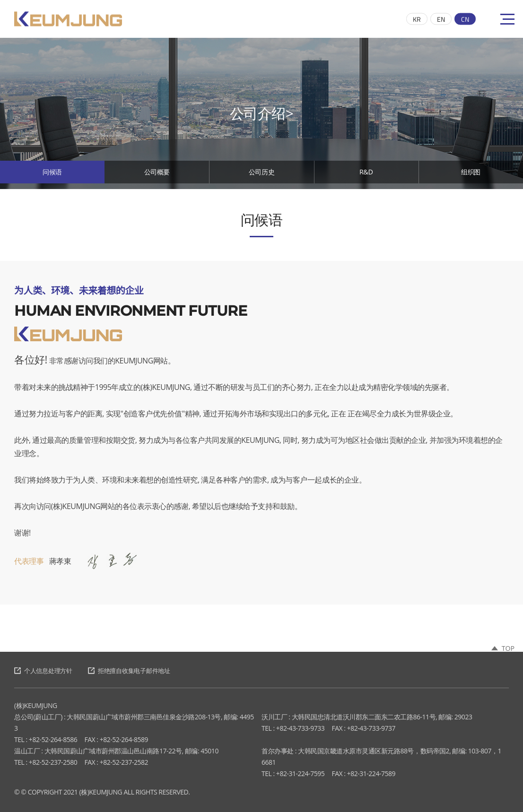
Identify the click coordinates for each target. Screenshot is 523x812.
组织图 (471, 175)
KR (417, 19)
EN (441, 19)
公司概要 (157, 175)
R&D (366, 175)
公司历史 (261, 175)
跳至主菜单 (0, 0)
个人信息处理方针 (52, 671)
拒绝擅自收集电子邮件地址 (147, 671)
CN (465, 19)
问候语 (52, 175)
